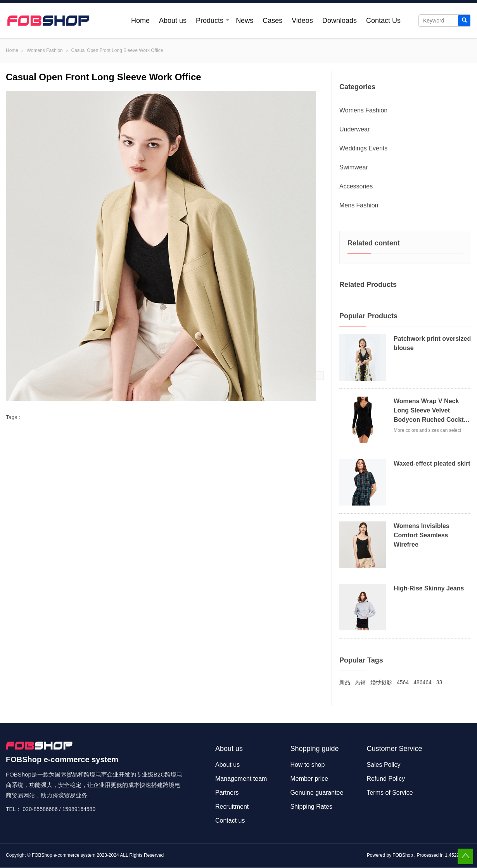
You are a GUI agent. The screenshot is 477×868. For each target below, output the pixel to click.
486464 (423, 682)
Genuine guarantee (317, 793)
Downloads (340, 21)
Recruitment (232, 807)
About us (173, 21)
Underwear (354, 129)
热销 (360, 682)
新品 (345, 682)
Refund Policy (386, 779)
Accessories (356, 186)
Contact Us (383, 21)
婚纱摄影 (381, 682)
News (245, 21)
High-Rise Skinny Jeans (429, 588)
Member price (309, 779)
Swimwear (354, 167)
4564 (403, 682)
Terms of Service (390, 793)
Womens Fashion (45, 50)
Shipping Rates (311, 807)
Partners (227, 793)
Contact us (230, 821)
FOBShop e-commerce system (64, 855)
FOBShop (403, 855)
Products (210, 21)
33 (439, 682)
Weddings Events (363, 148)
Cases (272, 21)
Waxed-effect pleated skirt (432, 463)
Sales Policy (383, 765)
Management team (241, 779)
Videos (302, 21)
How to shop (307, 765)
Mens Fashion (359, 205)
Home (140, 21)
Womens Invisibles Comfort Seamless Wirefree (422, 535)
